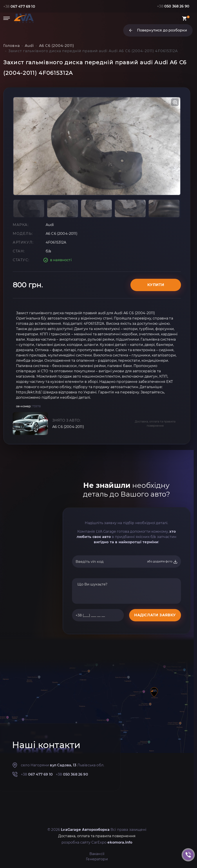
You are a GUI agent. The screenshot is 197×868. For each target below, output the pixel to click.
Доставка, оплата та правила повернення (155, 424)
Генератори (97, 859)
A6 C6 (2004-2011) (68, 427)
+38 (19, 6)
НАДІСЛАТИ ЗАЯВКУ (155, 615)
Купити (156, 285)
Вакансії (97, 854)
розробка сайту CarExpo (97, 842)
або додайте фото (162, 562)
